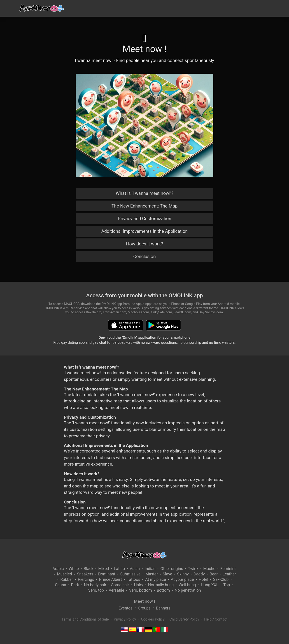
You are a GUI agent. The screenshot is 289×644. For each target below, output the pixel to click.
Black (89, 569)
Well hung (187, 585)
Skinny (183, 574)
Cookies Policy (153, 619)
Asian (135, 569)
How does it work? (144, 244)
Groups (144, 608)
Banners (163, 608)
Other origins (172, 569)
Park (75, 585)
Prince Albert (111, 579)
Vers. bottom (141, 590)
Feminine (228, 569)
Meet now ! (144, 601)
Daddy (199, 574)
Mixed (104, 569)
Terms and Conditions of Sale (85, 619)
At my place (156, 579)
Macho (209, 569)
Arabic (58, 569)
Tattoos (134, 579)
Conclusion (144, 256)
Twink (193, 569)
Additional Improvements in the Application (145, 231)
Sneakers (85, 574)
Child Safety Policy (184, 619)
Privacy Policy (125, 619)
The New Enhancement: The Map (144, 206)
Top (227, 585)
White (74, 569)
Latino (119, 569)
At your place (182, 579)
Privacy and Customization (145, 219)
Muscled (64, 574)
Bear (214, 574)
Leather (229, 574)
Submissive (130, 574)
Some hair (120, 585)
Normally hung (161, 585)
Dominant (107, 574)
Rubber (67, 579)
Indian (150, 569)
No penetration (188, 590)
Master (152, 574)
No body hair (95, 585)
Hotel (203, 579)
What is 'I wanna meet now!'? (145, 193)
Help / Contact (216, 619)
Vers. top (96, 590)
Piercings (86, 579)
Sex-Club (221, 579)
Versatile (117, 590)
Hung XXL (210, 585)
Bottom (163, 590)
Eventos (126, 608)
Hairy (139, 585)
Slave (168, 574)
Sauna (61, 585)
